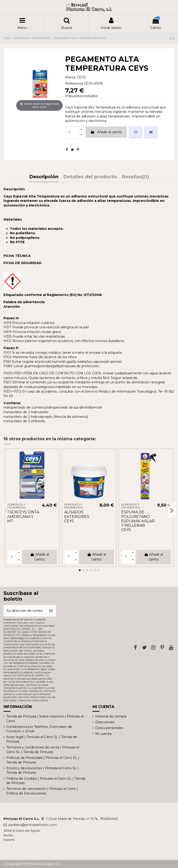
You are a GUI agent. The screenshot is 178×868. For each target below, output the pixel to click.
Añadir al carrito (106, 132)
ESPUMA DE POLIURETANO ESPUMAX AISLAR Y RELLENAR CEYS (138, 521)
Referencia (74, 83)
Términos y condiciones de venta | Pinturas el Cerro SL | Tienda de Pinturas (43, 750)
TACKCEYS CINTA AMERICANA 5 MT (23, 516)
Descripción (44, 177)
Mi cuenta (103, 734)
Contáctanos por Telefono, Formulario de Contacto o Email (39, 729)
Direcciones (105, 722)
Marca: (70, 77)
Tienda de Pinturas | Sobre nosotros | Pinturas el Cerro (45, 719)
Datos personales (109, 728)
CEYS (81, 77)
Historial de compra (111, 716)
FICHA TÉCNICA (17, 256)
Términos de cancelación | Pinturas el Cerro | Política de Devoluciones (42, 791)
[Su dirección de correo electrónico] (25, 611)
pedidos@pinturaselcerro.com (33, 825)
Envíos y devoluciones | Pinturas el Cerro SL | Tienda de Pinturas (43, 770)
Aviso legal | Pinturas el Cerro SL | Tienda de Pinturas (42, 739)
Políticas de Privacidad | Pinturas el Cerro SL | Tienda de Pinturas (43, 760)
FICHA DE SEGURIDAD (23, 263)
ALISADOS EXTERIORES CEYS (77, 516)
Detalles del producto (90, 177)
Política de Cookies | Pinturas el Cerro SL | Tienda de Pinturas (46, 781)
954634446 (109, 819)
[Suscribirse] (51, 611)
